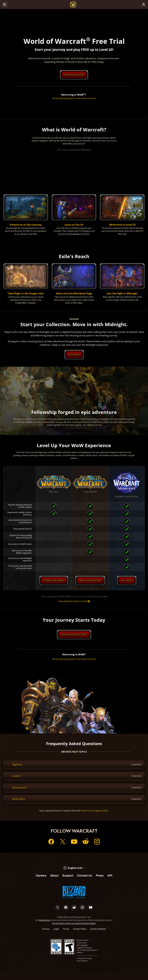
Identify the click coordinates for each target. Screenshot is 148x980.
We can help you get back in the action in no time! (74, 98)
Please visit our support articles (94, 817)
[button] (26, 215)
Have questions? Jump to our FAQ (74, 606)
